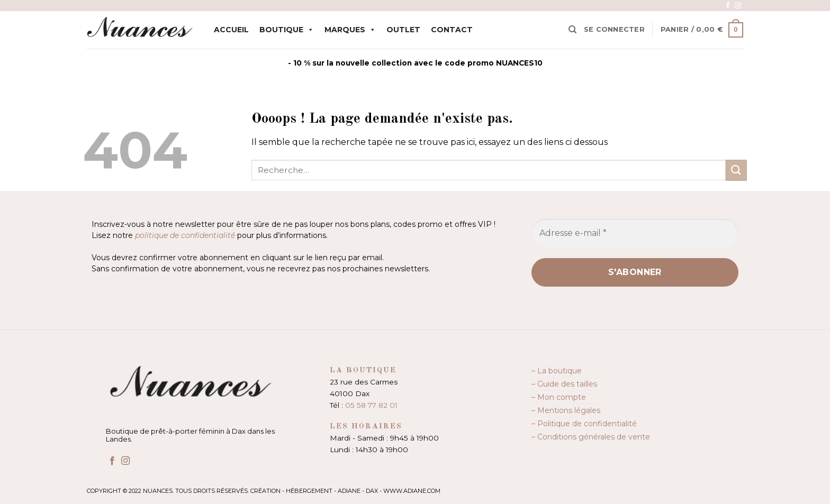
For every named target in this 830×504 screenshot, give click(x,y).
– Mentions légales (566, 410)
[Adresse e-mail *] (635, 233)
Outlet (403, 30)
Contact (452, 30)
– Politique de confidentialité (584, 424)
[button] (614, 30)
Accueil (231, 30)
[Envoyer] (736, 170)
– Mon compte (559, 397)
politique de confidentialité (185, 235)
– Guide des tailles (564, 384)
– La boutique (557, 371)
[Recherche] (572, 30)
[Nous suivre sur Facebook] (728, 6)
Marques (350, 30)
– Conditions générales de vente (591, 437)
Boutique (287, 30)
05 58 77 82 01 (371, 405)
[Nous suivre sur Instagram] (738, 6)
